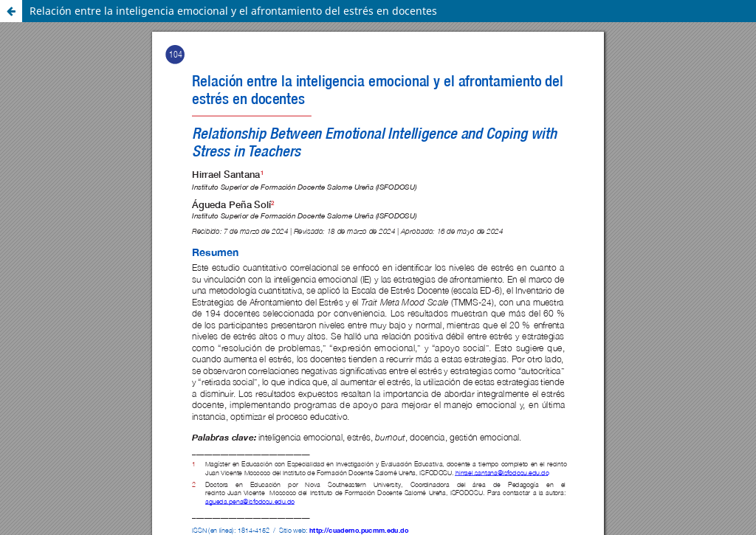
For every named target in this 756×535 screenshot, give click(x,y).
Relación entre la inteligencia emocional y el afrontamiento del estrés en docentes (233, 11)
